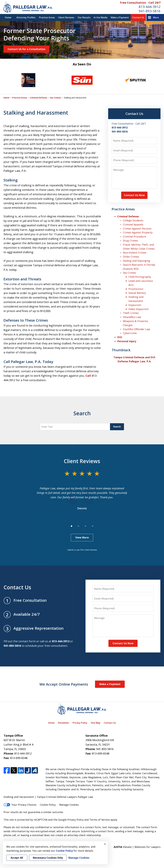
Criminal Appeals (133, 224)
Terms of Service (100, 820)
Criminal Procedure (134, 236)
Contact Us (138, 17)
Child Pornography (140, 277)
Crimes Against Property (138, 232)
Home (8, 17)
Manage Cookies (69, 805)
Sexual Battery (137, 293)
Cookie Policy (48, 805)
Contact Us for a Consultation (26, 49)
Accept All (17, 858)
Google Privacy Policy (71, 820)
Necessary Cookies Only (48, 858)
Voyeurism (135, 305)
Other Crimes (131, 257)
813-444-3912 (150, 7)
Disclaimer (64, 723)
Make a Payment (120, 17)
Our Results (84, 17)
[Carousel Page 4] (92, 526)
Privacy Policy (80, 723)
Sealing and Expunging (137, 261)
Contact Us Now (134, 195)
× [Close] (105, 844)
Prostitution (136, 289)
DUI (120, 337)
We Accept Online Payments (64, 684)
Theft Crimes (131, 313)
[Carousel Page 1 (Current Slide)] (72, 526)
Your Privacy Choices (20, 805)
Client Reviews (66, 17)
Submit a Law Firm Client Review (82, 550)
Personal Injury (127, 341)
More (156, 17)
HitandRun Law (132, 317)
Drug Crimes (130, 241)
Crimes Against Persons (137, 229)
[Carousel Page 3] (85, 526)
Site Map (96, 723)
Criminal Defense (38, 98)
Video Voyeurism (139, 309)
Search (117, 427)
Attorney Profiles (26, 17)
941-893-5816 (150, 11)
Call (88, 376)
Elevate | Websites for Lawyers (137, 847)
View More (82, 537)
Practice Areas (47, 17)
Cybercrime (130, 333)
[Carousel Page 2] (79, 526)
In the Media (101, 17)
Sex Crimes (55, 98)
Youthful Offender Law (136, 329)
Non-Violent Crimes (135, 253)
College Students (133, 220)
